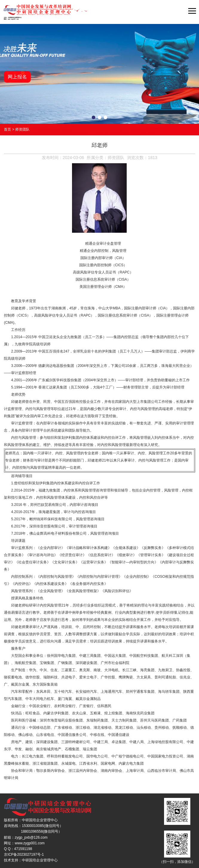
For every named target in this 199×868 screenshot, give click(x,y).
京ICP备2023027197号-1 (24, 855)
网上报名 (17, 77)
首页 (7, 129)
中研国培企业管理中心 (40, 860)
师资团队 (22, 129)
